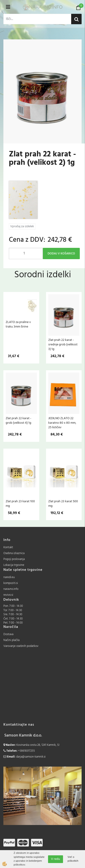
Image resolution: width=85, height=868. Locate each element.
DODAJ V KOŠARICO (61, 254)
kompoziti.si (11, 583)
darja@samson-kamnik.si (31, 757)
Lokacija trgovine (14, 565)
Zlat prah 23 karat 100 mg (20, 504)
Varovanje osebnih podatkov (21, 646)
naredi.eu (9, 577)
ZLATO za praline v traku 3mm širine (18, 324)
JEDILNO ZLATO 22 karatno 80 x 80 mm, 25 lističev (62, 423)
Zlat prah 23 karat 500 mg (63, 504)
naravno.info (11, 589)
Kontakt (8, 547)
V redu (56, 859)
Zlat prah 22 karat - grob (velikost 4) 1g (18, 421)
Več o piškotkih (73, 859)
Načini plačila (11, 640)
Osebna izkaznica (14, 553)
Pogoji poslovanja (14, 559)
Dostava (8, 634)
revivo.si (8, 595)
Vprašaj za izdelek (22, 226)
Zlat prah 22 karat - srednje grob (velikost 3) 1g (63, 344)
